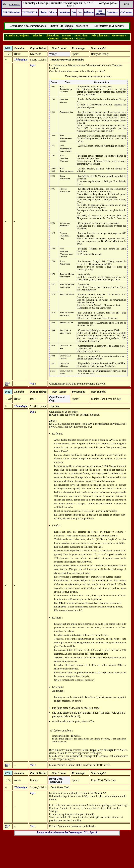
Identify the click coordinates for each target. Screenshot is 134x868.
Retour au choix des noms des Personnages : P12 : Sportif (67, 832)
